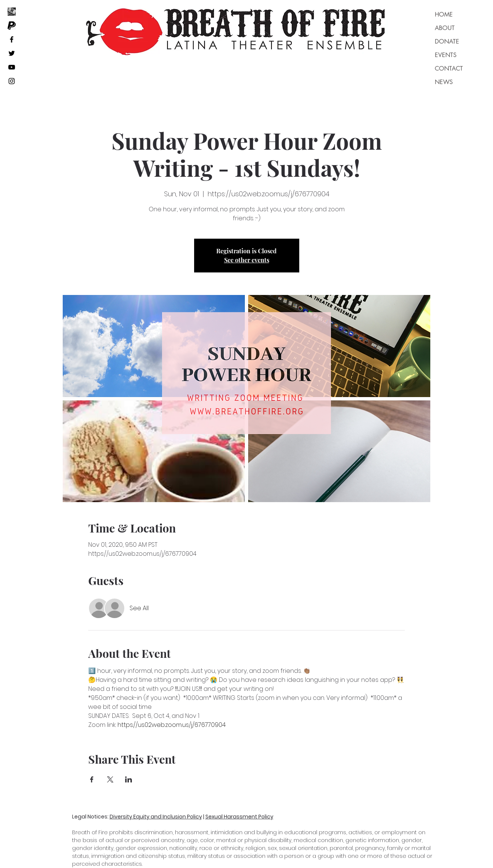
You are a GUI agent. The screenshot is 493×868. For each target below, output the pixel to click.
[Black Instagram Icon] (12, 81)
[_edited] (12, 12)
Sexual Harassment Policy (239, 817)
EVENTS (446, 55)
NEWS (444, 82)
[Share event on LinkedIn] (129, 779)
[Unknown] (12, 26)
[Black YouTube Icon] (12, 67)
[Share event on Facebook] (92, 779)
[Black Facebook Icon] (12, 39)
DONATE (447, 41)
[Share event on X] (110, 779)
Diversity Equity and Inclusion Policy (156, 817)
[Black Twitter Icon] (12, 53)
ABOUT (445, 28)
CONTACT (449, 68)
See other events (247, 260)
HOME (444, 14)
